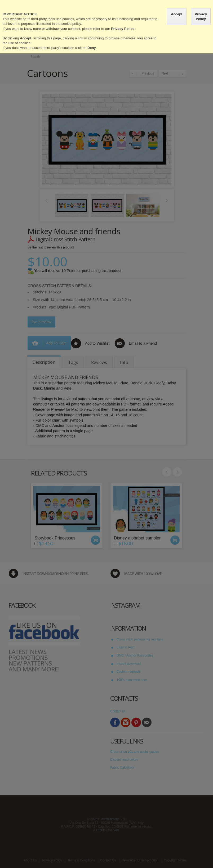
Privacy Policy (201, 17)
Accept (177, 14)
